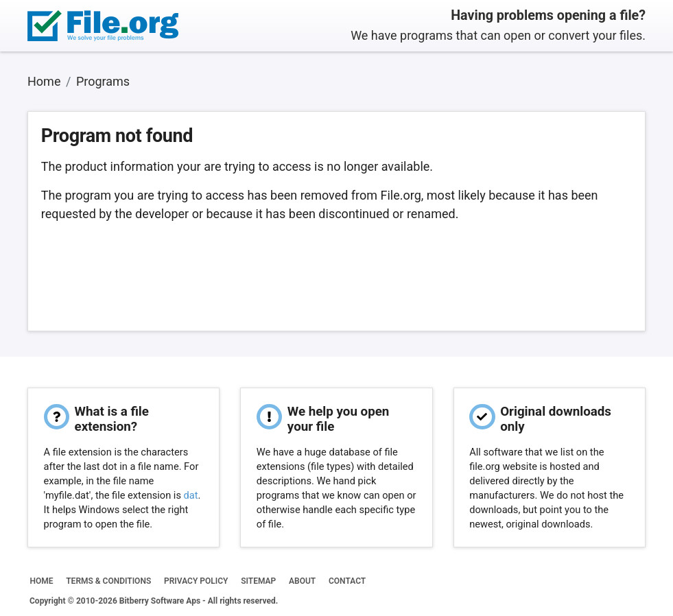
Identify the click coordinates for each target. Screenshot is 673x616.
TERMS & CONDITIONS (108, 581)
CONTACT (347, 581)
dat (191, 495)
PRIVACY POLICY (196, 581)
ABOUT (302, 581)
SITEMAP (258, 581)
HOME (41, 581)
